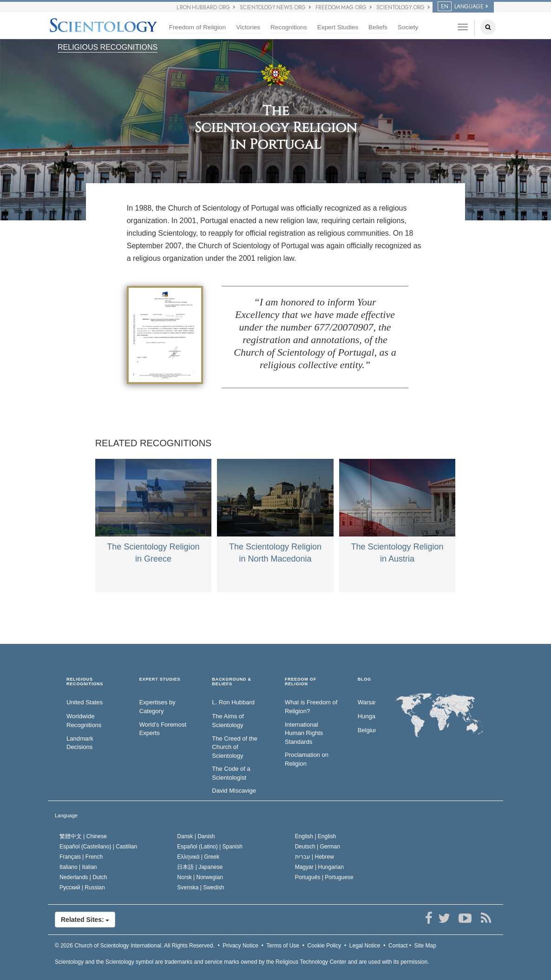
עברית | (315, 857)
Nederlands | (83, 877)
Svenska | (200, 887)
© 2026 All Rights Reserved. (135, 946)
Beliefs (378, 27)
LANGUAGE (461, 7)
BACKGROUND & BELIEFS (232, 682)
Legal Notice (365, 946)
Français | (81, 857)
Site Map (425, 946)
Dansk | (196, 836)
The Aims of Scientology (228, 721)
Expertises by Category (157, 707)
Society (408, 27)
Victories (248, 27)
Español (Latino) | (210, 847)
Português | (324, 877)
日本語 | (200, 867)
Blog (364, 679)
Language (66, 815)
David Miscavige (234, 791)
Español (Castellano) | (98, 847)
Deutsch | (318, 847)
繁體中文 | (83, 836)
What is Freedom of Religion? (311, 707)
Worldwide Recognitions (84, 721)
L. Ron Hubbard (233, 702)
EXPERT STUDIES (160, 679)
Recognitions (289, 27)
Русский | (82, 887)
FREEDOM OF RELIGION (301, 682)
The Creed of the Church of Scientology (235, 747)
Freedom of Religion (197, 27)
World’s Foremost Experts (163, 729)
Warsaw (367, 702)
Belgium (367, 730)
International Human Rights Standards (304, 733)
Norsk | (200, 877)
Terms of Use (283, 946)
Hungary (367, 716)
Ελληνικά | (198, 857)
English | (316, 836)
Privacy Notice (240, 946)
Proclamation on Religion (307, 759)
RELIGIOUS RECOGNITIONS (108, 47)
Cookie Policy (325, 946)
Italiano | (78, 867)
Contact (398, 946)
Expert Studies (338, 27)
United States (85, 702)
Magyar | (319, 867)
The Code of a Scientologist (231, 773)
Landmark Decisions (80, 743)
